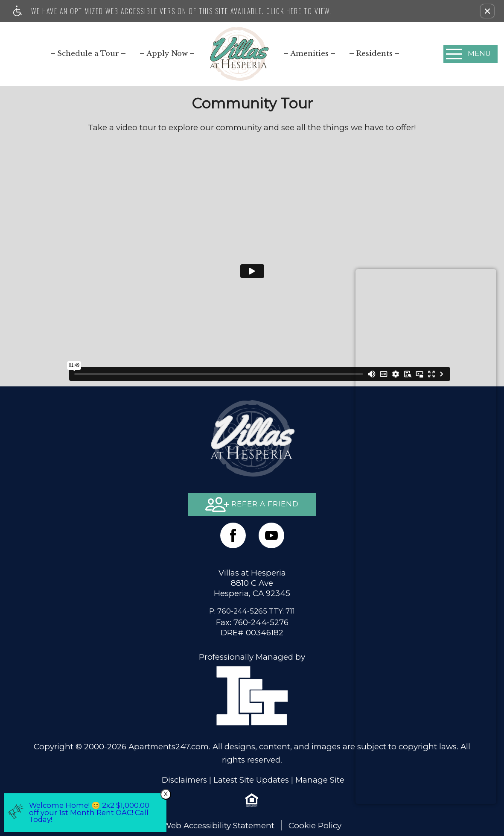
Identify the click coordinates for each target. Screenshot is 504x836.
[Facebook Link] (233, 535)
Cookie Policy (315, 826)
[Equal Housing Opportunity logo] (252, 800)
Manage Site (320, 780)
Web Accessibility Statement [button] (218, 826)
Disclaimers (184, 780)
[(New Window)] (271, 535)
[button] (487, 11)
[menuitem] (88, 53)
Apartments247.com (169, 747)
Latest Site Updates (251, 780)
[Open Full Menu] (470, 54)
